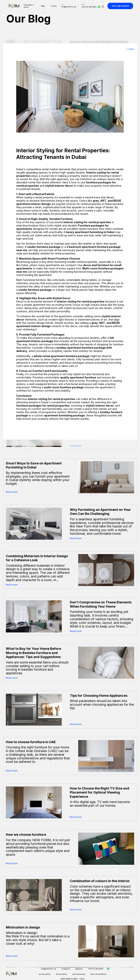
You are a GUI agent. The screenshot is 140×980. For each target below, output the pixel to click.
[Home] (11, 974)
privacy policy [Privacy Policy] (45, 974)
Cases (54, 6)
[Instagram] (103, 7)
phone (83, 4)
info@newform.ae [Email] (48, 969)
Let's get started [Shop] (120, 6)
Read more (12, 492)
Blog (43, 6)
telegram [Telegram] (79, 969)
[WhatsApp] (99, 7)
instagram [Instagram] (66, 969)
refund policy (61, 974)
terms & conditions (99, 974)
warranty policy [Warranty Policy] (79, 974)
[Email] (69, 5)
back (130, 49)
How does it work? (29, 6)
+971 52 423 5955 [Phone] (89, 7)
